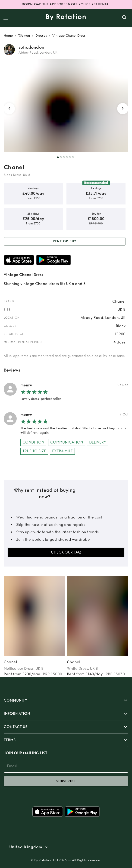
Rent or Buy (65, 241)
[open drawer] (6, 18)
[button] (66, 700)
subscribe (66, 781)
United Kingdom (26, 847)
